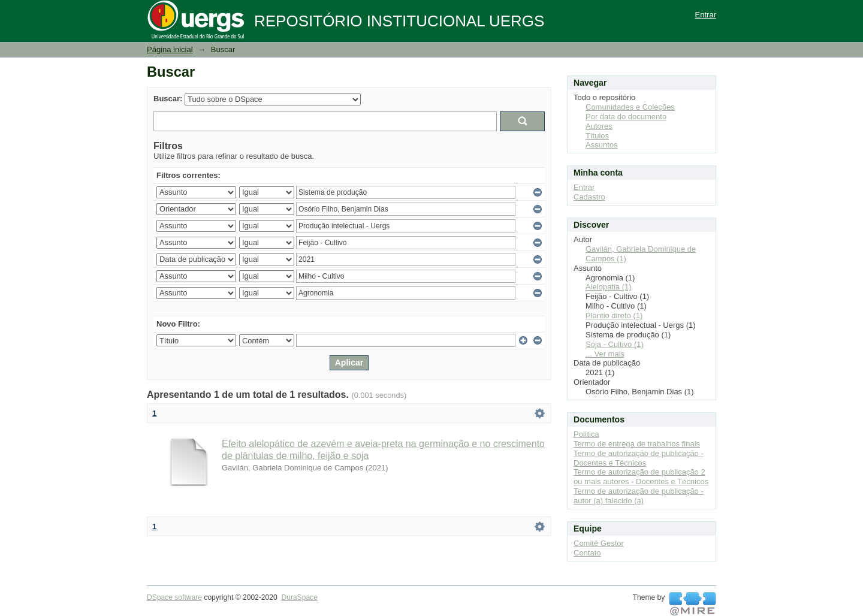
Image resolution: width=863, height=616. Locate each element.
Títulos (597, 136)
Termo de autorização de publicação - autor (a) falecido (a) (639, 496)
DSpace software (174, 597)
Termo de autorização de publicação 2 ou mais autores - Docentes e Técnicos (641, 477)
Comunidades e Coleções (630, 107)
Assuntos (601, 145)
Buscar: (168, 99)
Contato (587, 553)
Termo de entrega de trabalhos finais (637, 444)
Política (586, 434)
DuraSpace (299, 597)
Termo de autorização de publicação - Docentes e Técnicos (639, 458)
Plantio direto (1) (614, 315)
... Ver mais (605, 354)
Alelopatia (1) (609, 287)
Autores (599, 126)
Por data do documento (626, 117)
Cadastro (589, 197)
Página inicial (170, 49)
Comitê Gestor (599, 543)
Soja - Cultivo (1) (615, 344)
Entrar (706, 15)
